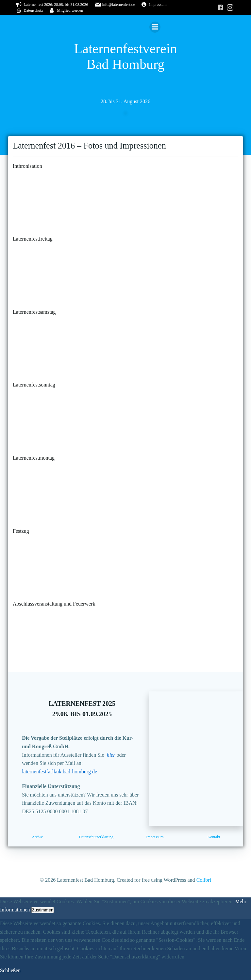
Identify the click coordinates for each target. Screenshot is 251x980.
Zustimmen (43, 910)
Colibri (204, 880)
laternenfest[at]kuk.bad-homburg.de (59, 772)
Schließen (10, 970)
